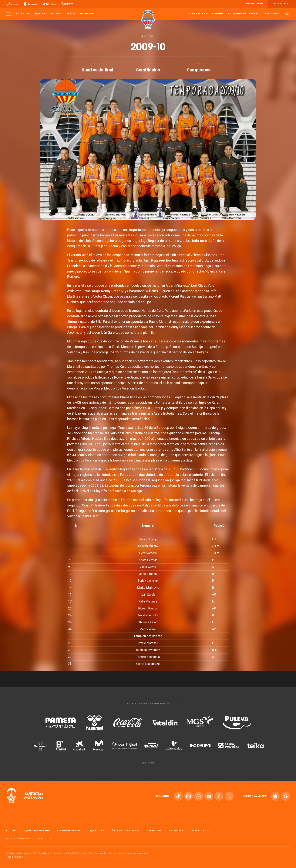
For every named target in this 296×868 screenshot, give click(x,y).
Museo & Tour (198, 14)
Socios (56, 14)
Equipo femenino (69, 831)
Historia (147, 36)
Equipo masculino (37, 831)
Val (280, 4)
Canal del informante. (138, 853)
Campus (218, 14)
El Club (11, 831)
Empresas (87, 14)
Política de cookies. (84, 853)
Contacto (45, 839)
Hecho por (15, 857)
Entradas (23, 14)
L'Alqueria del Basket (244, 14)
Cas (273, 4)
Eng (287, 4)
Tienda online (200, 831)
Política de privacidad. (62, 853)
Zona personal (254, 4)
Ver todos (148, 763)
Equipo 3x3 (96, 831)
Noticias (155, 831)
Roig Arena (272, 14)
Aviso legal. (44, 853)
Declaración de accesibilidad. (110, 853)
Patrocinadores (18, 839)
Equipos (40, 14)
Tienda (70, 14)
